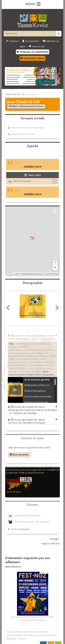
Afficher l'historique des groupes (27, 128)
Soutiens (40, 632)
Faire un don (37, 46)
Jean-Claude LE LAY (18, 353)
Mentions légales (15, 635)
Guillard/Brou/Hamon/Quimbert (25, 350)
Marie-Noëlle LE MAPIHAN (41, 362)
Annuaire (31, 94)
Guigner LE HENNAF (19, 347)
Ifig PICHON (49, 350)
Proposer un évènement (33, 52)
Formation (20, 516)
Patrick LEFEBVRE (17, 368)
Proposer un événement (36, 635)
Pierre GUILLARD (36, 368)
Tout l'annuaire (19, 529)
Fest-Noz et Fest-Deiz (25, 522)
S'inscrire (12, 41)
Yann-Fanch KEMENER (30, 372)
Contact (32, 632)
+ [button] (55, 263)
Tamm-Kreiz (13, 94)
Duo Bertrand (43, 344)
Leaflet (16, 274)
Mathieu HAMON (44, 365)
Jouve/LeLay (17, 134)
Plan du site (22, 632)
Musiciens (45, 522)
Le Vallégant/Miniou (38, 356)
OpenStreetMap (52, 274)
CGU (47, 632)
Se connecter (31, 41)
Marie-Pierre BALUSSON (21, 365)
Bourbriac (26, 181)
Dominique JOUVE (25, 344)
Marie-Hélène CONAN (28, 359)
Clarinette (30, 134)
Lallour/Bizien (37, 353)
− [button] (55, 268)
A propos (11, 632)
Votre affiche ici (13, 567)
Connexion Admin (32, 58)
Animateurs (34, 516)
